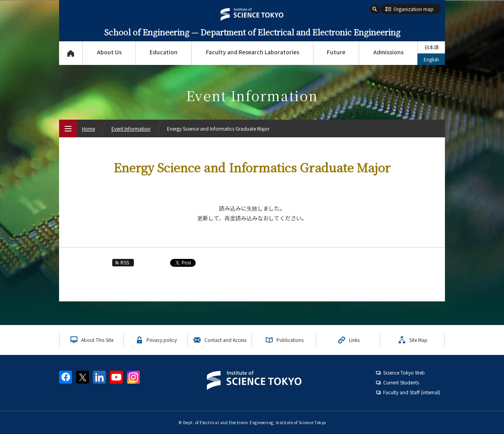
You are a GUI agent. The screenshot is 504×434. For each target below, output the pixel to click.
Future (336, 52)
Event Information (131, 128)
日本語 (432, 47)
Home (88, 128)
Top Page (71, 53)
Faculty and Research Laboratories (253, 52)
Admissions (388, 52)
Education (164, 52)
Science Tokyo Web (404, 372)
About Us (109, 52)
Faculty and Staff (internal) (412, 392)
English (431, 59)
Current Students (401, 382)
